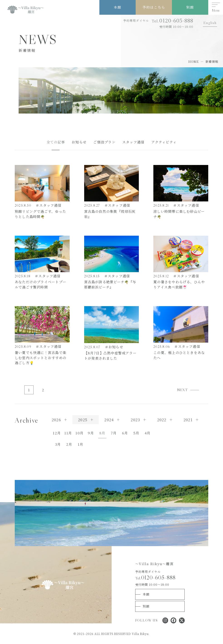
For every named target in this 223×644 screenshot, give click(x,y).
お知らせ (79, 142)
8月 (102, 433)
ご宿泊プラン (104, 142)
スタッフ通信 (133, 142)
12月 (57, 433)
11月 (68, 433)
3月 (58, 444)
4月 (148, 433)
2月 (69, 444)
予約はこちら (154, 7)
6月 (125, 433)
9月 (91, 433)
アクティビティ (164, 142)
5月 (136, 433)
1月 (81, 444)
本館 (117, 7)
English (210, 23)
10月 (80, 433)
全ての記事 (56, 142)
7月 (114, 433)
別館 (190, 7)
